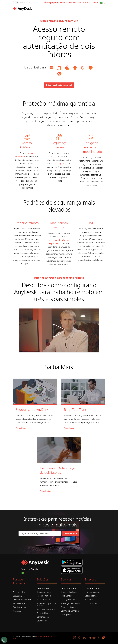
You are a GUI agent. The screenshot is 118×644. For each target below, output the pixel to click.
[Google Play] (72, 562)
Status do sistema (69, 607)
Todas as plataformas (22, 600)
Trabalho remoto (44, 596)
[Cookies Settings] (4, 640)
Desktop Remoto (44, 588)
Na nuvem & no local (46, 610)
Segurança (18, 596)
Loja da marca (92, 603)
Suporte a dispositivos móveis (46, 605)
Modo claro (25, 3)
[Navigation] (104, 9)
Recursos (17, 611)
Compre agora (43, 617)
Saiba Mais (21, 428)
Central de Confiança (71, 611)
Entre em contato (92, 592)
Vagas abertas (91, 596)
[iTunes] (72, 570)
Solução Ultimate (44, 613)
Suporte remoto (44, 592)
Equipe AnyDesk (92, 588)
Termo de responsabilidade (33, 639)
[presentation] (37, 543)
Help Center (67, 596)
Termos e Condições (43, 637)
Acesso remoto (43, 600)
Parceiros (89, 600)
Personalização (19, 603)
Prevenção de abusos (70, 603)
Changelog (66, 615)
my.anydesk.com (69, 600)
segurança (62, 164)
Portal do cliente (90, 3)
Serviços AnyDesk (69, 588)
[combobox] (103, 3)
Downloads (42, 621)
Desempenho (19, 592)
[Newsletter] (71, 533)
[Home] (22, 9)
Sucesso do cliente (69, 592)
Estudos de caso (20, 607)
